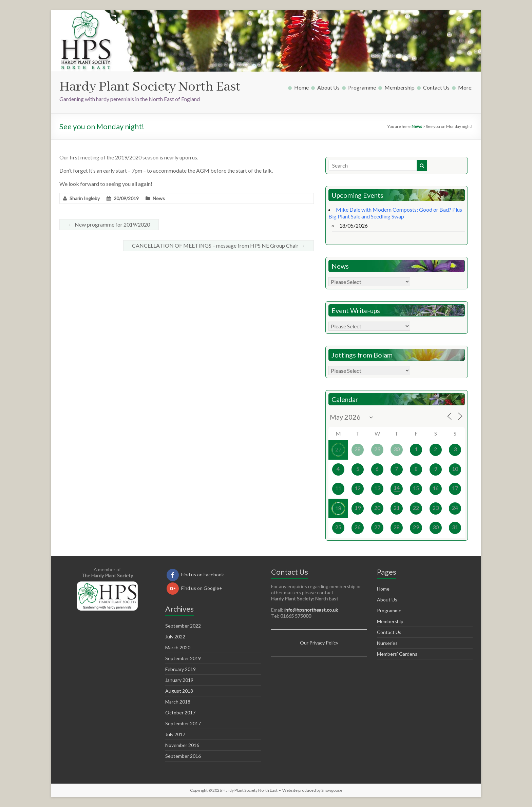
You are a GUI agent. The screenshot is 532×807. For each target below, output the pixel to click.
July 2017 (175, 734)
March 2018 (178, 702)
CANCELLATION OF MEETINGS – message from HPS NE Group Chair (218, 245)
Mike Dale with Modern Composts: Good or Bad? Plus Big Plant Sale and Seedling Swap (395, 213)
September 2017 (183, 723)
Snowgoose (332, 790)
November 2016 (182, 745)
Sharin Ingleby (85, 198)
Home (301, 87)
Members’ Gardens (397, 654)
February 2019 (180, 669)
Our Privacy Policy (319, 643)
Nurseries (387, 643)
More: (465, 87)
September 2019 (183, 658)
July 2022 (175, 637)
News (159, 198)
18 (338, 508)
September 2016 (183, 756)
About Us (328, 87)
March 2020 (178, 647)
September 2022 (183, 626)
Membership (400, 87)
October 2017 (180, 713)
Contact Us (436, 87)
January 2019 (179, 680)
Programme (362, 87)
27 (338, 449)
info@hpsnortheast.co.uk (311, 610)
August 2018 (179, 691)
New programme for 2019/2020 (109, 224)
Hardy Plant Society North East (150, 87)
